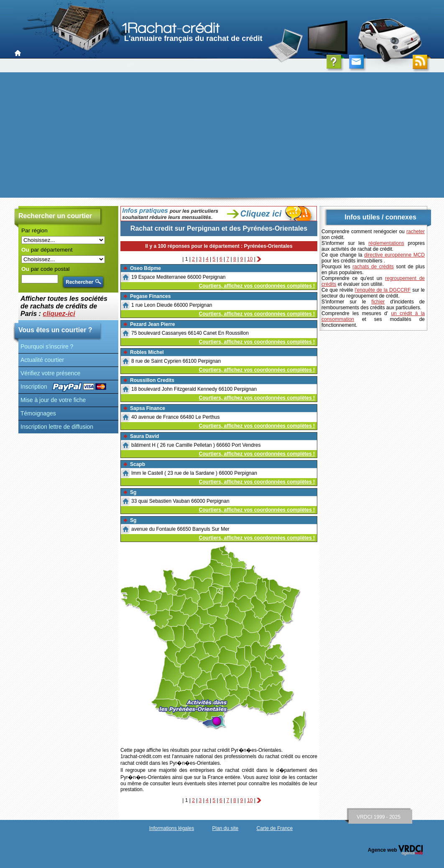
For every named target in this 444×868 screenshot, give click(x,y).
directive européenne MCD (394, 255)
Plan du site (225, 828)
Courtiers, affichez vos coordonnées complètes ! (257, 286)
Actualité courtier (42, 360)
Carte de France (275, 828)
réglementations (386, 243)
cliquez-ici (59, 314)
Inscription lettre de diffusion (57, 427)
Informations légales (172, 828)
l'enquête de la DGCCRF (383, 290)
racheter (416, 232)
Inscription (34, 387)
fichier (378, 302)
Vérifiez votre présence (50, 373)
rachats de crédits (373, 267)
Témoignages (38, 413)
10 (250, 259)
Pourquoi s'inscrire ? (47, 346)
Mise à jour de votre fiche (53, 400)
